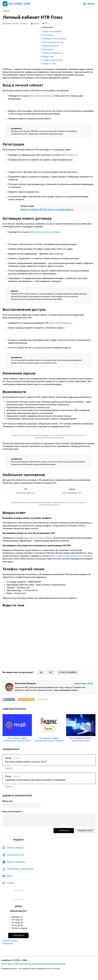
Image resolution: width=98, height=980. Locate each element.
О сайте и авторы (20, 964)
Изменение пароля (51, 46)
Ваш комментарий (13, 811)
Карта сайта (7, 964)
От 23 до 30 (17, 923)
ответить (8, 768)
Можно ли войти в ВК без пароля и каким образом (47, 210)
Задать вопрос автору (84, 684)
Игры (10, 876)
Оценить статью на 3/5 (42, 699)
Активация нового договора (54, 39)
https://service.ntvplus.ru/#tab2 (38, 538)
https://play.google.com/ (72, 493)
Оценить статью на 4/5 (45, 699)
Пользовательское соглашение (52, 964)
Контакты (33, 964)
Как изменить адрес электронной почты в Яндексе (49, 739)
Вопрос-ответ (48, 57)
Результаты (8, 943)
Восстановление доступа (53, 42)
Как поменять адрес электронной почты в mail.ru (17, 739)
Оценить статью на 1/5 (38, 699)
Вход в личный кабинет (52, 32)
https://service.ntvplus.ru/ (41, 96)
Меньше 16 (17, 917)
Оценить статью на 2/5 (40, 699)
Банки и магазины (16, 862)
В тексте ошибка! (68, 672)
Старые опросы (10, 941)
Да (41, 672)
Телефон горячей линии (53, 60)
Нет (51, 672)
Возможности (48, 49)
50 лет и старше (20, 928)
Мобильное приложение (53, 53)
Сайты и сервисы (15, 848)
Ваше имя (7, 801)
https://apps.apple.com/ (26, 493)
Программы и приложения (20, 869)
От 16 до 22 (17, 920)
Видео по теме (50, 64)
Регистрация (48, 35)
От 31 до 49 (17, 925)
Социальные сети (16, 855)
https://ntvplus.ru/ (69, 155)
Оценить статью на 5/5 (47, 699)
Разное (10, 883)
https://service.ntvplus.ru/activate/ (45, 232)
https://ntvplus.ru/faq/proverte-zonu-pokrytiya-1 (71, 556)
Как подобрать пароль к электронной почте (81, 739)
